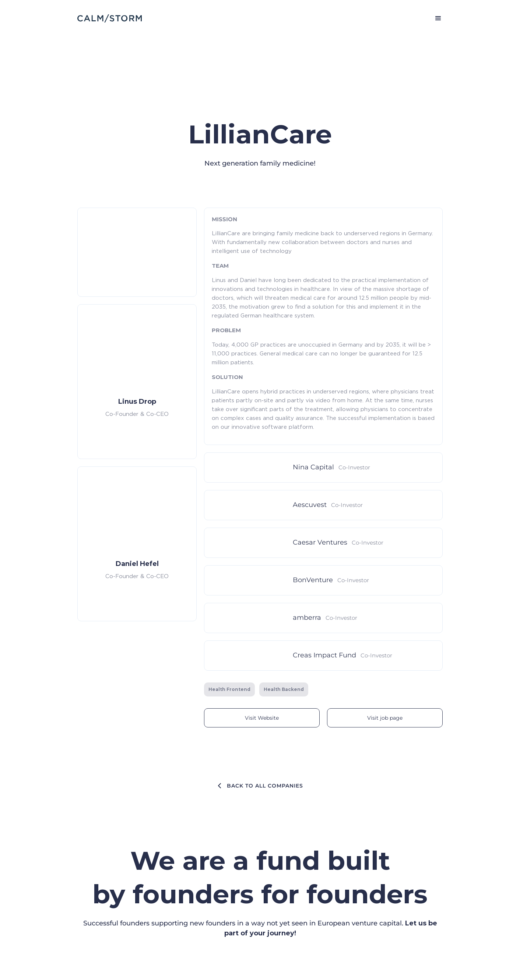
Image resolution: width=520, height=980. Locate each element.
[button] (435, 18)
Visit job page (385, 718)
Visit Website (262, 718)
